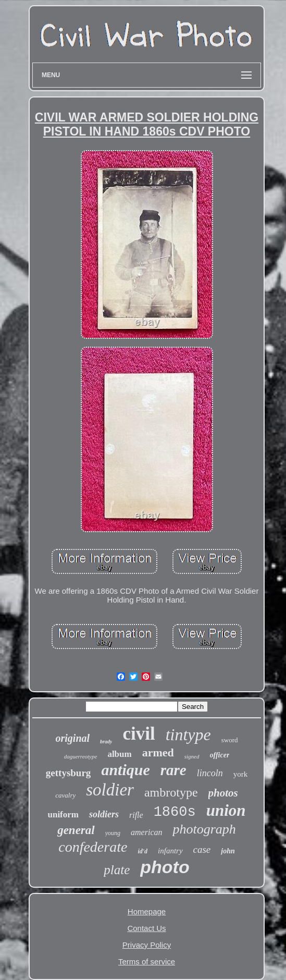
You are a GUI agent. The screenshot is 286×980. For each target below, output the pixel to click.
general (76, 830)
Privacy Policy (147, 945)
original (73, 738)
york (241, 774)
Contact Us (146, 928)
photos (223, 793)
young (113, 833)
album (119, 754)
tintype (188, 734)
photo (165, 867)
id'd (142, 851)
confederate (93, 847)
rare (173, 770)
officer (220, 755)
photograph (204, 829)
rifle (136, 815)
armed (158, 752)
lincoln (210, 773)
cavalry (65, 795)
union (226, 810)
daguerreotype (81, 756)
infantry (170, 851)
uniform (63, 814)
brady (106, 742)
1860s (175, 812)
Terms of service (147, 961)
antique (125, 770)
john (228, 851)
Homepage (147, 911)
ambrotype (171, 792)
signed (192, 756)
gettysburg (69, 773)
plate (117, 870)
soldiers (104, 814)
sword (230, 740)
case (202, 849)
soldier (110, 790)
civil (139, 734)
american (146, 832)
